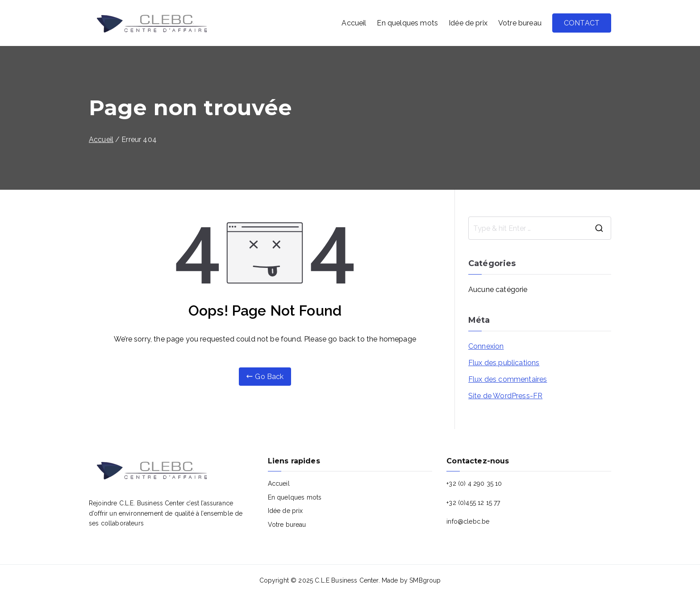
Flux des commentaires (508, 379)
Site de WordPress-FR (505, 396)
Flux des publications (504, 363)
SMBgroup (425, 580)
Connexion (486, 346)
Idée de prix (468, 23)
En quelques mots (407, 23)
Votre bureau (520, 23)
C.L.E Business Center (346, 580)
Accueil (354, 23)
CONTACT (582, 23)
